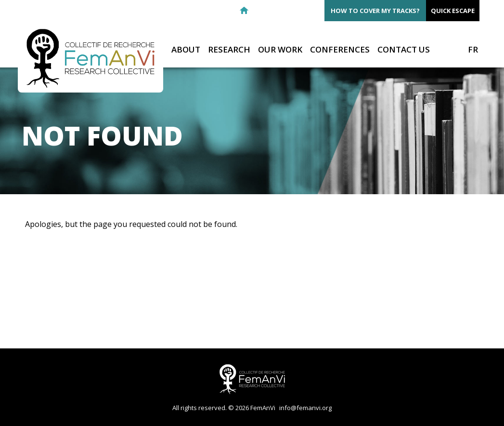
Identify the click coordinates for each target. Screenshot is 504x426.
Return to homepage (244, 11)
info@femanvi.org (305, 408)
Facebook (279, 11)
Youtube (313, 11)
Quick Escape (453, 11)
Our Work (280, 50)
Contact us (404, 50)
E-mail (261, 11)
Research (229, 50)
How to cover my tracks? (375, 11)
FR (473, 50)
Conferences (340, 50)
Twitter (296, 11)
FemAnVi (90, 58)
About (186, 50)
